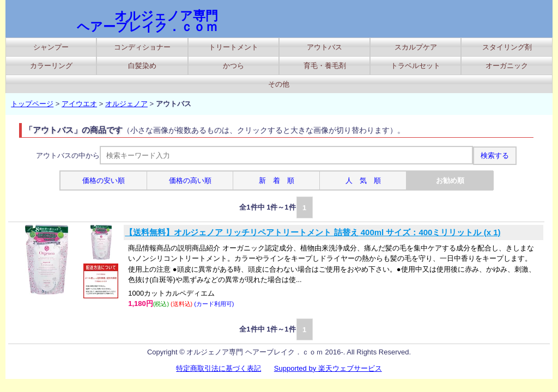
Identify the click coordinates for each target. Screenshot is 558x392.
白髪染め (142, 66)
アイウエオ (79, 104)
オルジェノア (126, 104)
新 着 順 (277, 180)
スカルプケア (416, 47)
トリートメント (233, 47)
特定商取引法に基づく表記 (219, 368)
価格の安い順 (104, 180)
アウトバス (325, 47)
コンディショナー (142, 47)
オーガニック (507, 66)
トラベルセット (416, 66)
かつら (233, 66)
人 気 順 (363, 180)
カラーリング (51, 66)
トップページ (32, 104)
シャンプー (51, 47)
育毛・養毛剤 (325, 66)
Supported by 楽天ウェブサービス (328, 368)
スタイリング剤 (507, 47)
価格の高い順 (190, 180)
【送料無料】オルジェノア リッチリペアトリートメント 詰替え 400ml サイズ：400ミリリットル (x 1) (313, 232)
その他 (279, 84)
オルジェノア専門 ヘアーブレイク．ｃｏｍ (147, 21)
